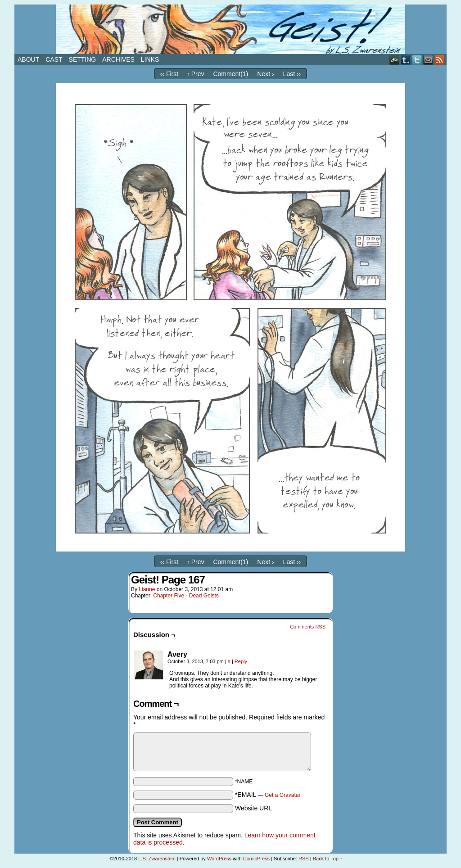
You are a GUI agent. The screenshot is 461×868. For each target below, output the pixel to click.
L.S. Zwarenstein (157, 859)
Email (428, 60)
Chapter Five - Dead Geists (186, 596)
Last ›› (292, 74)
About (28, 59)
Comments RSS (308, 627)
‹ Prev (196, 74)
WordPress (219, 859)
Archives (118, 59)
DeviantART (395, 60)
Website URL (253, 808)
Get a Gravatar (282, 795)
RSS (440, 60)
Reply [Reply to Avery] (241, 661)
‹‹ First (169, 74)
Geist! (230, 29)
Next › (265, 74)
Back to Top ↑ (328, 859)
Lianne (147, 589)
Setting (83, 59)
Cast (54, 59)
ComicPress (256, 859)
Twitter (417, 60)
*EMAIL (268, 795)
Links (150, 59)
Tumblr (406, 60)
